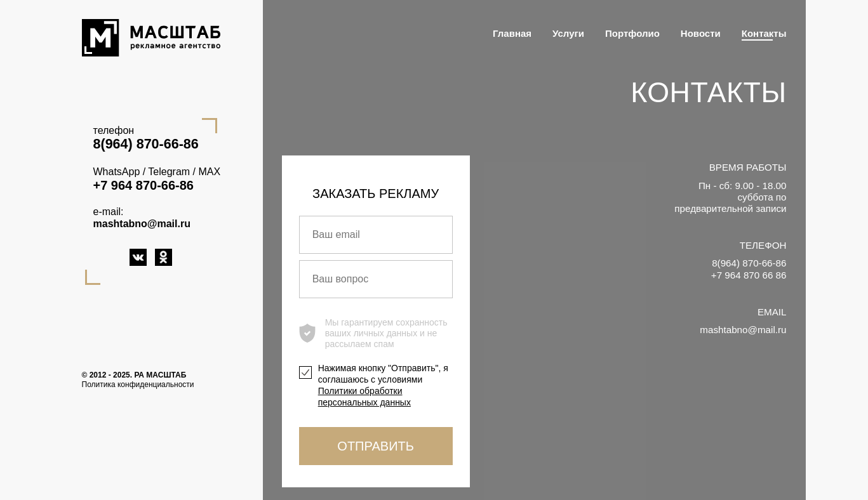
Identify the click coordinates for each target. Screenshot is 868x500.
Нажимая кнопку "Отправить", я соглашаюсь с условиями (383, 385)
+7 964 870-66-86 (144, 185)
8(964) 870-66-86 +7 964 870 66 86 (749, 269)
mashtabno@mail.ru (142, 224)
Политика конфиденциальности (138, 385)
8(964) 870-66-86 (146, 144)
